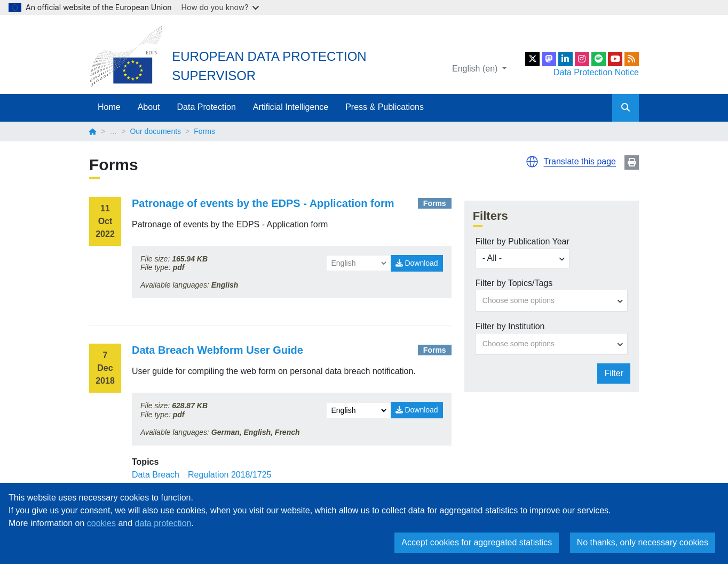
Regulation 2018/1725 (230, 475)
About (149, 107)
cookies (101, 523)
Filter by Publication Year (523, 241)
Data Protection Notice (596, 72)
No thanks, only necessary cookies (643, 542)
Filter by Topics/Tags (514, 283)
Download (417, 263)
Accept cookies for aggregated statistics (477, 542)
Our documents (155, 131)
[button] (532, 162)
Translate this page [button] (580, 161)
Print (632, 162)
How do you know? (220, 7)
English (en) (476, 69)
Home (109, 107)
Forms (435, 203)
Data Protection (207, 107)
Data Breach (156, 475)
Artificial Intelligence (291, 107)
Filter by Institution (510, 326)
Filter (614, 373)
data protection (163, 523)
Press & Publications (385, 107)
